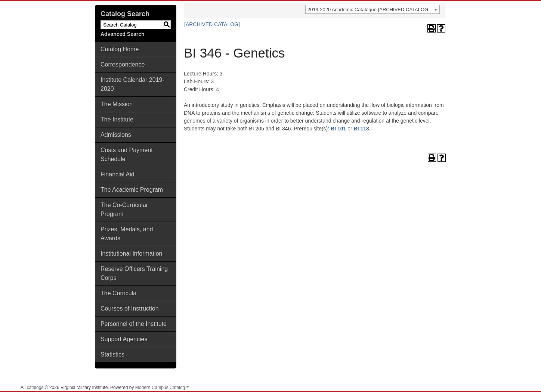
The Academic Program (132, 190)
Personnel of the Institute (134, 324)
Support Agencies (124, 339)
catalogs (35, 388)
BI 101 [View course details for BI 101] (338, 129)
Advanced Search (123, 34)
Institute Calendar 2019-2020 (132, 84)
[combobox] (372, 9)
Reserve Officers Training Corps (134, 273)
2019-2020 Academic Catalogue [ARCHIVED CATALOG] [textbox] (369, 10)
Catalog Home (120, 49)
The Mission (117, 104)
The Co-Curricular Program (124, 209)
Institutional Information (131, 254)
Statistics (112, 354)
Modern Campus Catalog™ (162, 388)
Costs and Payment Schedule (127, 155)
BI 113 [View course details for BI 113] (361, 129)
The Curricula (118, 293)
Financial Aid (118, 174)
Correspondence (123, 64)
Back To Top (515, 380)
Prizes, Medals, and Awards (127, 234)
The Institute (117, 119)
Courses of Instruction (130, 308)
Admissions (116, 135)
